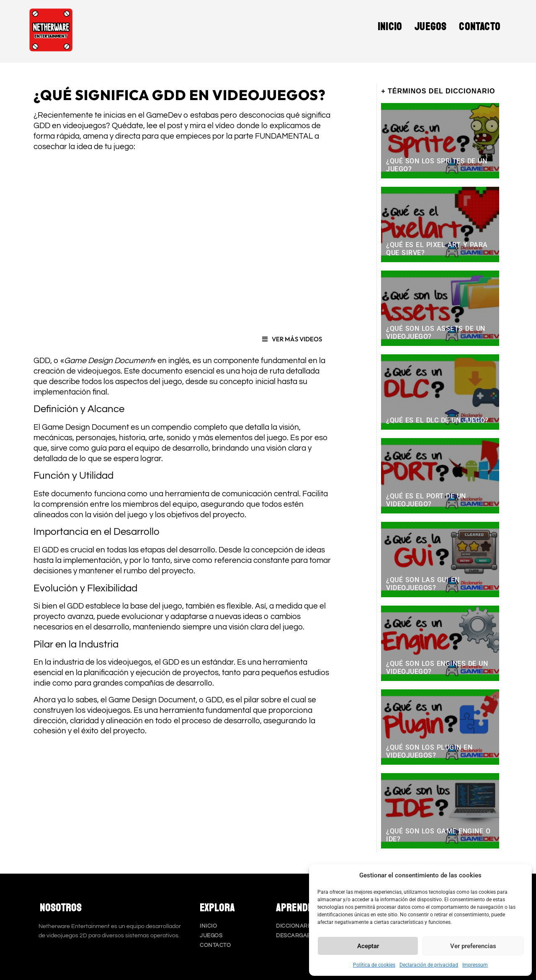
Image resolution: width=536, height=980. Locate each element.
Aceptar (368, 946)
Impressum (475, 965)
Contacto (480, 27)
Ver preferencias (473, 946)
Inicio (390, 27)
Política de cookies (374, 965)
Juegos (430, 27)
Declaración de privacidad (429, 965)
